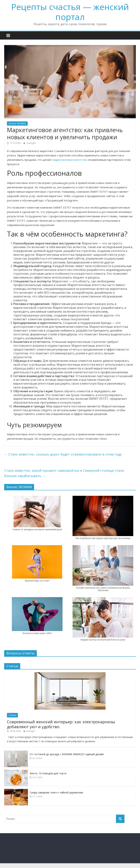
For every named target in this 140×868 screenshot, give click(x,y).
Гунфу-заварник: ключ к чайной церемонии (56, 792)
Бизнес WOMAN (17, 123)
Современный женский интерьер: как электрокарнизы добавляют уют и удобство (61, 724)
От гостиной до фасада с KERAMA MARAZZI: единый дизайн (67, 754)
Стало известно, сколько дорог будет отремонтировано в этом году (63, 454)
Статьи (12, 715)
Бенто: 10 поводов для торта (48, 773)
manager (31, 143)
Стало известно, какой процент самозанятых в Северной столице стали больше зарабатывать (64, 473)
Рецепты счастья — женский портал (70, 12)
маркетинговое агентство (70, 160)
